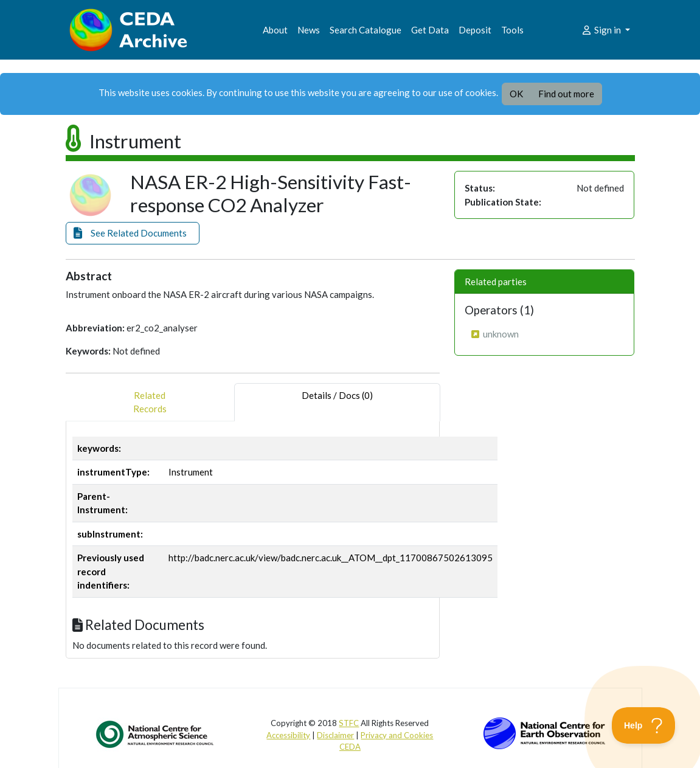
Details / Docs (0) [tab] (337, 402)
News (309, 30)
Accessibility (288, 735)
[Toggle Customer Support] (644, 725)
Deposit (475, 30)
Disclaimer (335, 735)
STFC (349, 723)
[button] (133, 233)
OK (516, 94)
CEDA (350, 747)
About (275, 30)
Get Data (430, 30)
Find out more (566, 94)
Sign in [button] (602, 30)
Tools (512, 30)
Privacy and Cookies (397, 735)
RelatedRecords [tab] (150, 402)
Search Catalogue (366, 30)
